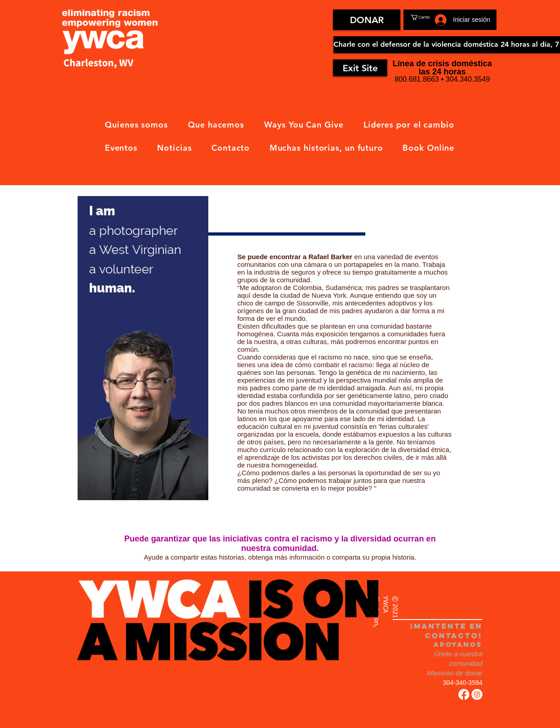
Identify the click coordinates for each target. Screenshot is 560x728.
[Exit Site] (360, 68)
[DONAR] (367, 20)
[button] (431, 17)
